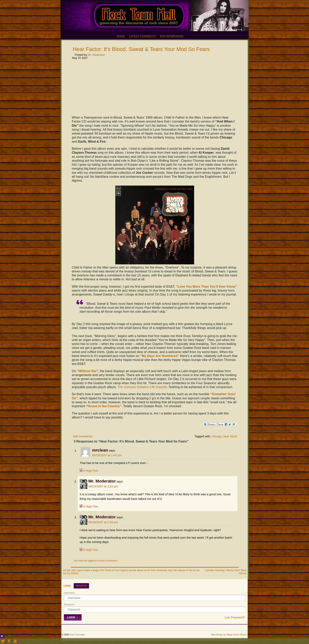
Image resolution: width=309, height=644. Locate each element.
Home (121, 36)
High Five (91, 470)
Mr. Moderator (96, 55)
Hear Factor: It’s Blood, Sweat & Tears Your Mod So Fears (141, 49)
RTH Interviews (172, 36)
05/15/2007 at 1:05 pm (107, 455)
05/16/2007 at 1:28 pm (103, 522)
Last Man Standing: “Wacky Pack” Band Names (225, 572)
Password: (69, 604)
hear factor (230, 436)
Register (81, 586)
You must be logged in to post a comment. (96, 561)
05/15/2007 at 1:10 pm (103, 486)
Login (67, 586)
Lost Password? (235, 617)
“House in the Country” (104, 406)
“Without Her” (87, 371)
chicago (217, 436)
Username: (69, 593)
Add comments (82, 436)
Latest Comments (143, 36)
